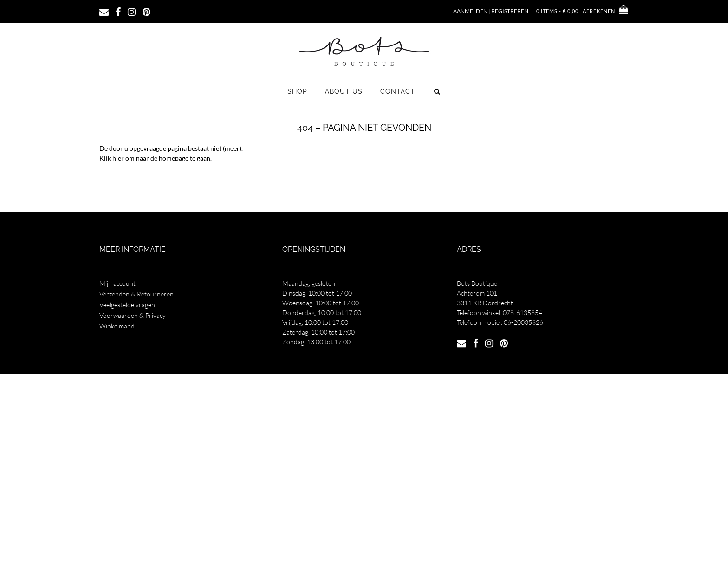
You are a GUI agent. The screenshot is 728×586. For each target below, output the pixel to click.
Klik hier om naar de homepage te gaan (155, 158)
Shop (297, 91)
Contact (398, 91)
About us (344, 91)
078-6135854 (523, 312)
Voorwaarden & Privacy (133, 315)
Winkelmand (117, 326)
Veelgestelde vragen (127, 305)
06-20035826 (523, 322)
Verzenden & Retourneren (136, 294)
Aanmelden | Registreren (491, 11)
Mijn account (117, 283)
